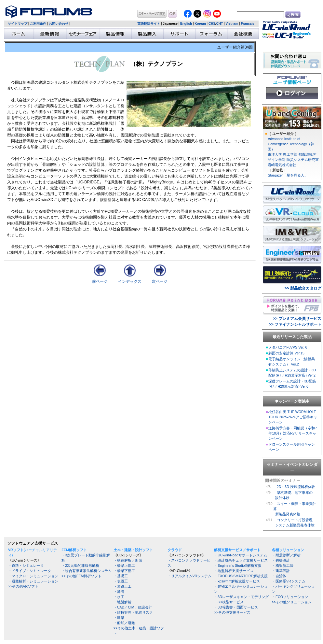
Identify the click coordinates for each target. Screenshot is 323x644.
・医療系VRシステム (289, 581)
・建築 (119, 618)
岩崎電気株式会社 (282, 165)
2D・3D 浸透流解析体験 (296, 487)
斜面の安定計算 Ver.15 (286, 353)
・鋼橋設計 (281, 560)
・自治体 (279, 576)
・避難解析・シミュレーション (33, 581)
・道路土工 (122, 586)
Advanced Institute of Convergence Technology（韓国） (291, 144)
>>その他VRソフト (23, 586)
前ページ (100, 281)
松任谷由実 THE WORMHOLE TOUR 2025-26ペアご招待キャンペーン (293, 417)
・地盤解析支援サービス (234, 571)
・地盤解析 (122, 602)
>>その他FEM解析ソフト (81, 576)
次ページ (160, 281)
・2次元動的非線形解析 (80, 565)
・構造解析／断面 (128, 560)
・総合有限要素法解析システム (87, 571)
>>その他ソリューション (292, 602)
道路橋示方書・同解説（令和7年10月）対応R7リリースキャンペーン (293, 433)
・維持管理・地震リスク (133, 612)
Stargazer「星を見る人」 (288, 175)
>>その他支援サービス (232, 612)
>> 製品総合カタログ (303, 288)
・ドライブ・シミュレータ (30, 571)
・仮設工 (121, 581)
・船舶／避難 (124, 623)
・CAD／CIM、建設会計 (133, 607)
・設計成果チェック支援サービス (241, 560)
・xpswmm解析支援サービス (237, 581)
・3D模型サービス (229, 602)
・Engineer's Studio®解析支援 (238, 565)
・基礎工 (121, 576)
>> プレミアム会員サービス (297, 319)
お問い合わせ (59, 24)
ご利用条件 (38, 24)
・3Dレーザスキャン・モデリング (241, 597)
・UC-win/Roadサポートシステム (240, 555)
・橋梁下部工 (124, 571)
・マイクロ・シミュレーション (33, 576)
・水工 (119, 597)
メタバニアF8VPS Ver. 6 (288, 347)
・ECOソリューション (290, 597)
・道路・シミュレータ (26, 565)
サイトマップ (18, 24)
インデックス (130, 281)
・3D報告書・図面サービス (236, 607)
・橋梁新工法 (283, 565)
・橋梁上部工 (124, 565)
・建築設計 (281, 571)
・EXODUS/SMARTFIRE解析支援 (241, 576)
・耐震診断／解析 (286, 555)
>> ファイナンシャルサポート (295, 324)
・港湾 (119, 592)
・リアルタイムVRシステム (190, 576)
